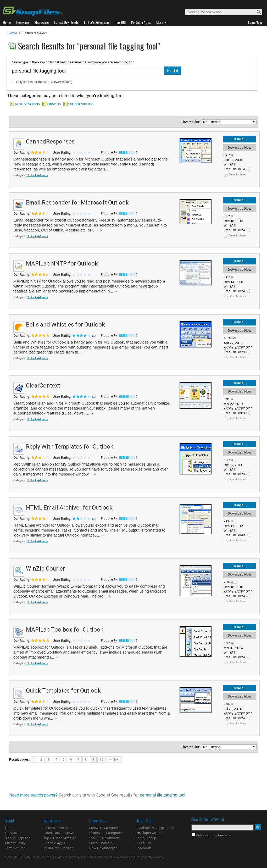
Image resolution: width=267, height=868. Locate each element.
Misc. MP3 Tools (27, 104)
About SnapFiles (18, 838)
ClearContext (43, 386)
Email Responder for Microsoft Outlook (77, 203)
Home (12, 33)
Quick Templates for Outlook (63, 691)
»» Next (114, 760)
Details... (239, 139)
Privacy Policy (15, 843)
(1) (94, 336)
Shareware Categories (106, 833)
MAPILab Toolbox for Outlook (65, 630)
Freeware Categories (105, 828)
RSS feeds (144, 843)
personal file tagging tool (162, 795)
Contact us (13, 833)
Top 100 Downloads (104, 838)
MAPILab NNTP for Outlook (62, 264)
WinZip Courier (45, 569)
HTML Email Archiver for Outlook (69, 508)
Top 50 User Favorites (60, 838)
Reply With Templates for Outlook (70, 447)
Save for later (237, 174)
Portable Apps (54, 843)
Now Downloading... (105, 848)
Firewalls (54, 104)
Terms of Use (15, 848)
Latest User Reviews (59, 833)
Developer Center (149, 833)
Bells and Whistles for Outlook (65, 325)
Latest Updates (101, 843)
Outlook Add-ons (81, 104)
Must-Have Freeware (59, 848)
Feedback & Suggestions (155, 828)
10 (102, 760)
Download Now (240, 148)
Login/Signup (146, 838)
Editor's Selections (57, 828)
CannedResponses (50, 142)
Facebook (143, 848)
